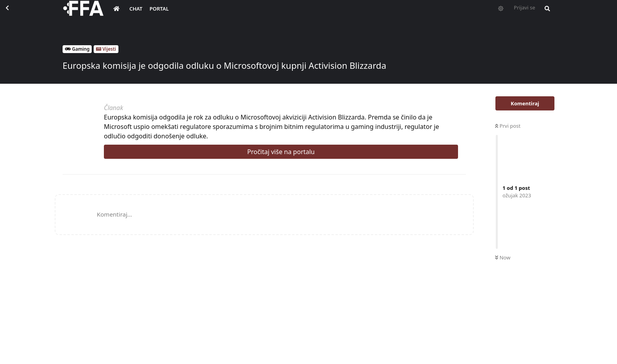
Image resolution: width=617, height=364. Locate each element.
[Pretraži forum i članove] (545, 14)
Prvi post (508, 126)
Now (503, 257)
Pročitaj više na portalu (281, 152)
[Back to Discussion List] (14, 14)
